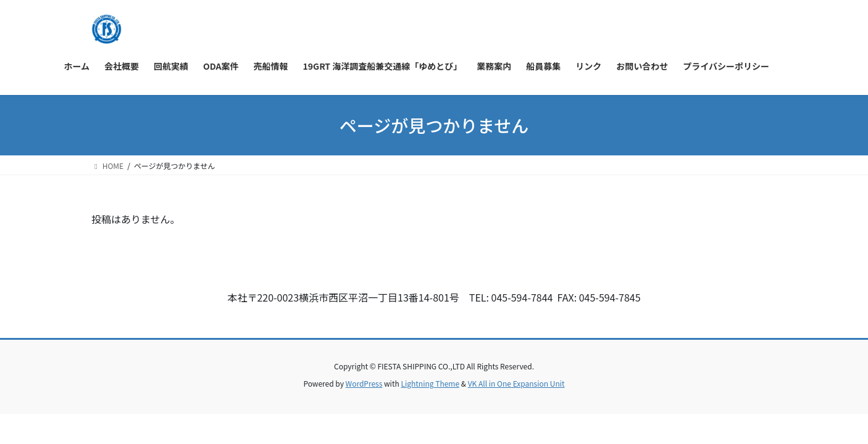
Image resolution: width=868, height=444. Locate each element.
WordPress (364, 383)
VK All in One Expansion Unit (516, 383)
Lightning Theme (430, 383)
